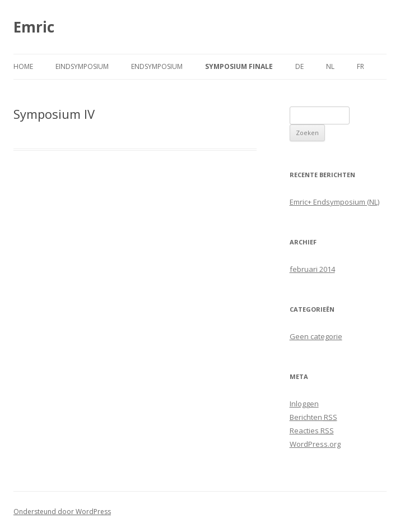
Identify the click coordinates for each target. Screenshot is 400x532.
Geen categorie (316, 336)
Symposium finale (239, 66)
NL (330, 66)
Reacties (312, 431)
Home (23, 66)
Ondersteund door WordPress (62, 512)
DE (299, 66)
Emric (34, 27)
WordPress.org (315, 444)
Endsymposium (157, 66)
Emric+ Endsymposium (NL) (334, 202)
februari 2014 (312, 269)
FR (361, 66)
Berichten (313, 417)
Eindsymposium (82, 66)
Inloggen (304, 404)
